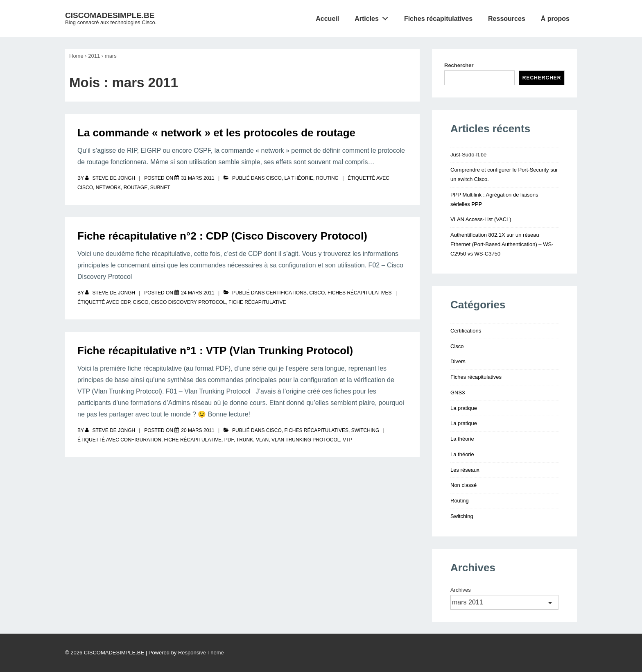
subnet (160, 188)
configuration (141, 440)
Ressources (507, 19)
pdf (229, 440)
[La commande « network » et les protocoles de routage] (198, 178)
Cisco (274, 178)
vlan (262, 440)
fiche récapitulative (257, 302)
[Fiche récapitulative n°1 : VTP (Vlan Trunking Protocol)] (198, 430)
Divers (458, 361)
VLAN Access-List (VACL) (481, 219)
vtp (347, 440)
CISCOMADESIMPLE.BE (110, 15)
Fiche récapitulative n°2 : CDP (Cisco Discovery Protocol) (222, 236)
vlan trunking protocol (306, 440)
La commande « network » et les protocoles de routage (216, 133)
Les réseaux (465, 470)
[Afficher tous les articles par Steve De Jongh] (111, 178)
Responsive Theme (201, 653)
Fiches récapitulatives (438, 19)
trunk (245, 440)
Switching (365, 430)
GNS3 (458, 393)
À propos (555, 19)
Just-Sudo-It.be (468, 155)
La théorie (298, 178)
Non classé (463, 485)
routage (136, 188)
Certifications (286, 293)
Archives (461, 590)
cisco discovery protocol (188, 302)
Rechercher (459, 65)
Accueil (327, 19)
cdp (125, 302)
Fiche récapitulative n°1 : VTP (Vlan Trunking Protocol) (215, 351)
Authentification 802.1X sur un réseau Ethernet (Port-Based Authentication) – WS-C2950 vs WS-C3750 (502, 244)
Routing (327, 178)
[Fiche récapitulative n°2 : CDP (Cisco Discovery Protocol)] (198, 293)
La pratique (464, 408)
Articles (373, 17)
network (108, 188)
